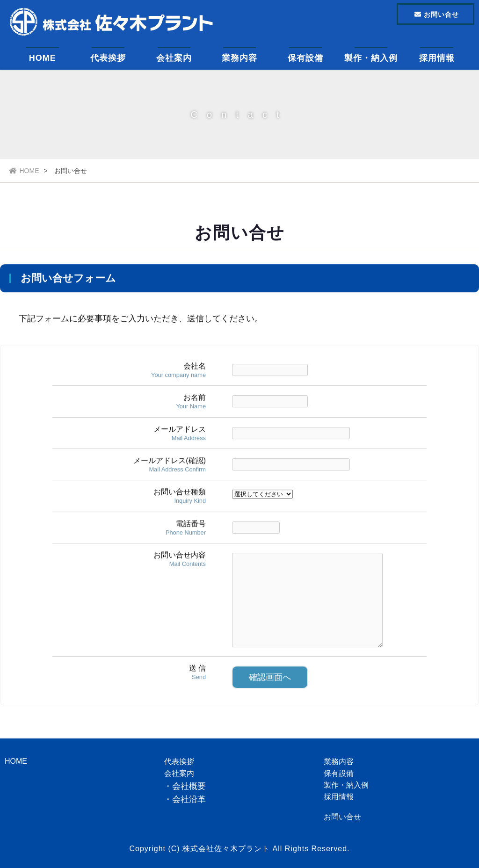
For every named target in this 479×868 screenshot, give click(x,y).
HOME (43, 58)
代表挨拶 (108, 58)
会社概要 (189, 786)
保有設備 (305, 58)
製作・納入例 (371, 58)
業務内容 (239, 58)
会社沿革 (189, 799)
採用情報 (437, 58)
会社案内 (174, 58)
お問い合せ (342, 817)
